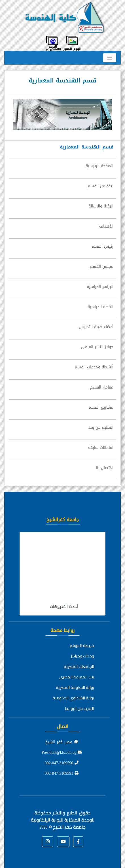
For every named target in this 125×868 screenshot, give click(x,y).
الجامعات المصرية (79, 667)
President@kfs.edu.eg (62, 753)
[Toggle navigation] (110, 58)
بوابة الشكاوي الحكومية (73, 698)
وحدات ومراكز (82, 656)
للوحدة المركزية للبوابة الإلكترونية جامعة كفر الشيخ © (63, 823)
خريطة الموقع (82, 646)
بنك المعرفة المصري (77, 677)
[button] (78, 842)
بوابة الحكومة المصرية (75, 687)
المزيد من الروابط (80, 708)
